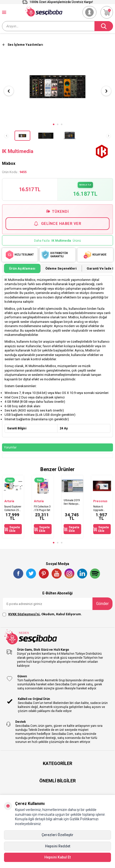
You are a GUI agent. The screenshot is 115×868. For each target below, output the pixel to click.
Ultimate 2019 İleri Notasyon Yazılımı (72, 502)
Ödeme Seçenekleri (61, 268)
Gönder (102, 604)
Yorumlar (10, 447)
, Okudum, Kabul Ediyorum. (42, 614)
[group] (57, 87)
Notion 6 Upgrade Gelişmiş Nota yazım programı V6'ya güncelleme (102, 508)
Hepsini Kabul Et (57, 857)
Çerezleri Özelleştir (57, 835)
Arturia (9, 501)
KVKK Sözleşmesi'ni (24, 614)
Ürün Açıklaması (22, 268)
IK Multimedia (18, 151)
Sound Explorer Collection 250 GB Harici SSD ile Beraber (13, 508)
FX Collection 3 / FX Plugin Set (42, 508)
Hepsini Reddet (58, 846)
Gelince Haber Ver (57, 224)
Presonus (100, 501)
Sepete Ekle (12, 529)
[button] (54, 124)
